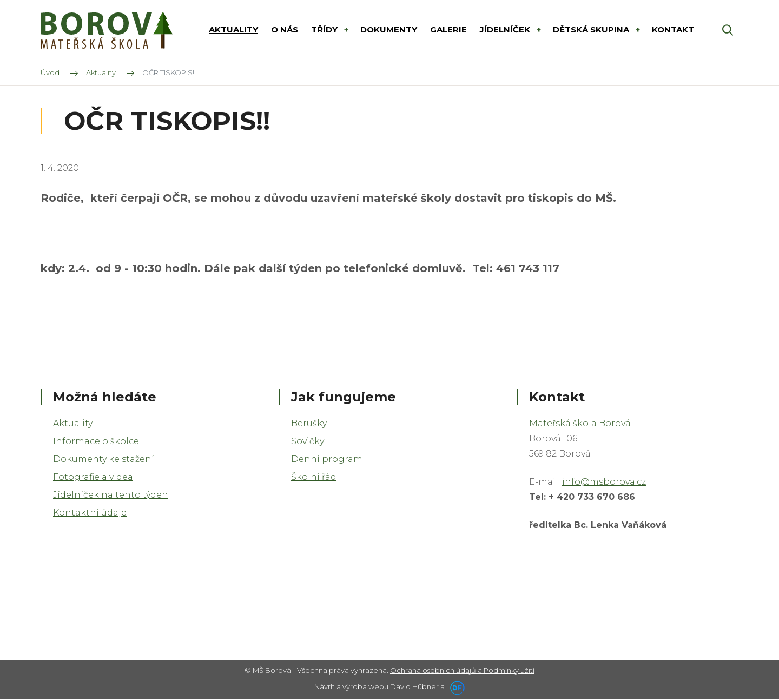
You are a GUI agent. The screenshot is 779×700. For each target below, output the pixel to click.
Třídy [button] (325, 29)
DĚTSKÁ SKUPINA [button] (592, 29)
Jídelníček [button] (506, 29)
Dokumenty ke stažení (104, 459)
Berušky (309, 423)
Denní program (327, 459)
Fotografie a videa (93, 477)
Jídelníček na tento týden (111, 495)
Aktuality (73, 423)
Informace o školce (96, 441)
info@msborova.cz (604, 482)
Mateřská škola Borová (580, 423)
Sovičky (308, 441)
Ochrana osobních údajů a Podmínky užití (462, 670)
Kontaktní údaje (90, 513)
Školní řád (314, 477)
